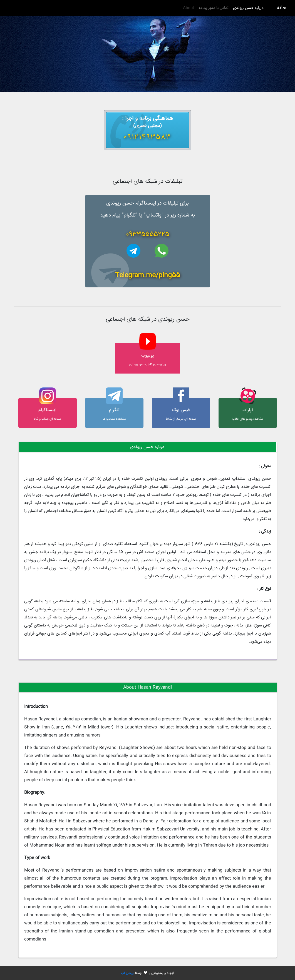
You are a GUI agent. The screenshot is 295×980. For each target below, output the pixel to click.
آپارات (248, 410)
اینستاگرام (47, 410)
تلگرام (114, 410)
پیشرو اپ (127, 973)
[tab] (147, 447)
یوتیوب (148, 356)
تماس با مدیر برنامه (214, 8)
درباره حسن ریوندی (247, 8)
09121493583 (147, 137)
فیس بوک (181, 410)
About (189, 8)
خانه (282, 8)
